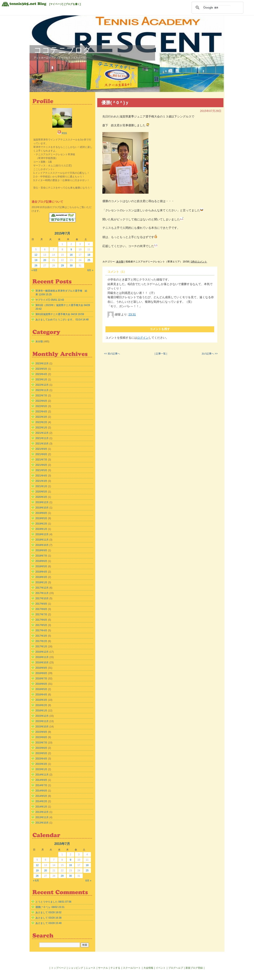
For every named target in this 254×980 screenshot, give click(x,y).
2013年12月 (42, 812)
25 (89, 260)
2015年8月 (41, 737)
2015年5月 (41, 753)
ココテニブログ (62, 50)
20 (45, 260)
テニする (115, 968)
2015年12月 (42, 716)
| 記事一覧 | (161, 354)
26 (36, 266)
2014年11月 (42, 775)
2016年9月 (41, 668)
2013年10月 (42, 823)
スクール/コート (132, 968)
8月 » (90, 270)
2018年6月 (41, 561)
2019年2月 (41, 524)
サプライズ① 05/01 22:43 (50, 300)
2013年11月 (42, 817)
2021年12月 (42, 433)
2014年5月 (41, 796)
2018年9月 (41, 550)
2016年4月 (41, 695)
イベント (161, 968)
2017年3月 (41, 636)
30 (71, 266)
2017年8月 (41, 609)
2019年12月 (42, 502)
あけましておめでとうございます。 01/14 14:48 (62, 320)
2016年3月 (41, 700)
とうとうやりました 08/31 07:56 (53, 902)
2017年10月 (42, 598)
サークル (103, 968)
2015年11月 (42, 721)
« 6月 (35, 270)
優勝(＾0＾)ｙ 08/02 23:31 (50, 907)
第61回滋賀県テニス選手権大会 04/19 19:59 (60, 314)
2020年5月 (41, 492)
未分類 (120, 262)
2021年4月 (41, 476)
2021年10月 (42, 444)
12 (36, 255)
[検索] (217, 8)
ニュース (90, 968)
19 (36, 260)
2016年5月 (41, 689)
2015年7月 (41, 743)
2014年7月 (41, 785)
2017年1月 (41, 646)
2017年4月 (41, 630)
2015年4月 (41, 759)
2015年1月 (41, 769)
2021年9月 (41, 449)
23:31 (132, 314)
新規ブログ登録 (194, 968)
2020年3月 (41, 497)
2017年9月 (41, 604)
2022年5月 (41, 406)
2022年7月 (41, 396)
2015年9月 (41, 732)
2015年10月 (42, 727)
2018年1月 (41, 582)
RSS (64, 133)
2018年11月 (42, 540)
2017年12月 (42, 588)
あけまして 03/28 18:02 (49, 912)
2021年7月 (41, 460)
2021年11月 (42, 438)
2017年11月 (42, 593)
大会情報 (148, 968)
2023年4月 (41, 374)
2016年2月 (41, 705)
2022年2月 (41, 422)
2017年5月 (41, 625)
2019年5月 (41, 518)
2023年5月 (41, 369)
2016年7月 (41, 679)
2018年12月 (42, 534)
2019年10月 (42, 508)
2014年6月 (41, 791)
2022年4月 (41, 412)
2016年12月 (42, 652)
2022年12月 (42, 385)
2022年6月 (41, 401)
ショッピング (76, 968)
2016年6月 (41, 684)
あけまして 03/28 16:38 (49, 918)
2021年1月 (41, 486)
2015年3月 (41, 764)
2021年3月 (41, 481)
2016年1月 (41, 711)
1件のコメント (199, 262)
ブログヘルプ (176, 968)
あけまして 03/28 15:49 (49, 923)
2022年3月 (41, 417)
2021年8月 (41, 454)
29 (62, 266)
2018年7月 (41, 556)
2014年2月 (41, 801)
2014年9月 (41, 780)
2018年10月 (42, 545)
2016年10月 (42, 663)
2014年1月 (41, 807)
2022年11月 (42, 390)
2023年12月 (42, 363)
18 (89, 255)
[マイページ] (56, 4)
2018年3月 (41, 577)
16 (71, 255)
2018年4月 (41, 572)
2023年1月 (41, 380)
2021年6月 (41, 465)
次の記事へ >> (210, 354)
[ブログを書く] (73, 4)
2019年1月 (41, 529)
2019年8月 (41, 513)
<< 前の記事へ (112, 354)
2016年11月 (42, 657)
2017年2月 (41, 641)
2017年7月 (41, 614)
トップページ (58, 968)
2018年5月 (41, 566)
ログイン (143, 338)
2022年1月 (41, 428)
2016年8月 (41, 673)
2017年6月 (41, 620)
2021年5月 (41, 470)
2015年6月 (41, 748)
